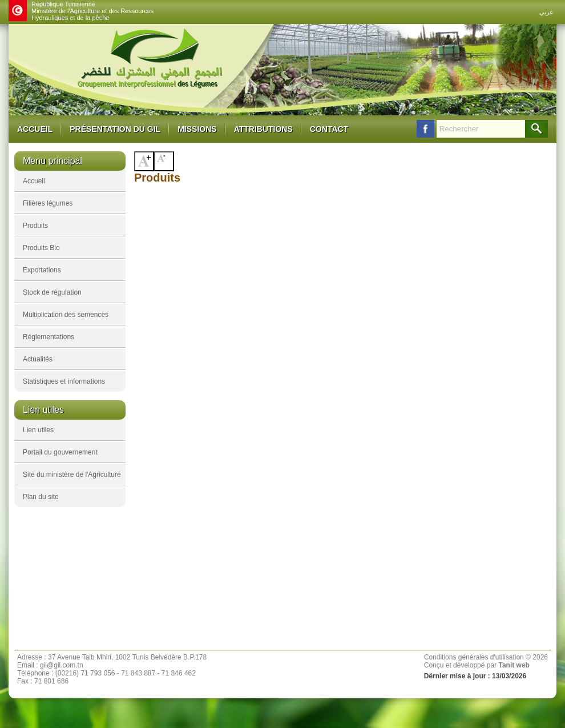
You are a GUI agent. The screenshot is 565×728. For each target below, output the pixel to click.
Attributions (263, 129)
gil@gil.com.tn (62, 665)
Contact (329, 129)
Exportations (42, 270)
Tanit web (514, 665)
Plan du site (41, 497)
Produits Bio (41, 248)
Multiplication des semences (66, 315)
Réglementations (49, 337)
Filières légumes (48, 203)
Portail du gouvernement (60, 452)
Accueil (35, 129)
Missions (197, 129)
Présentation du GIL (115, 129)
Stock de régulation (52, 292)
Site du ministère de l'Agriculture (72, 474)
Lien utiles (38, 430)
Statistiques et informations (64, 381)
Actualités (38, 359)
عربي (546, 12)
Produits (35, 226)
